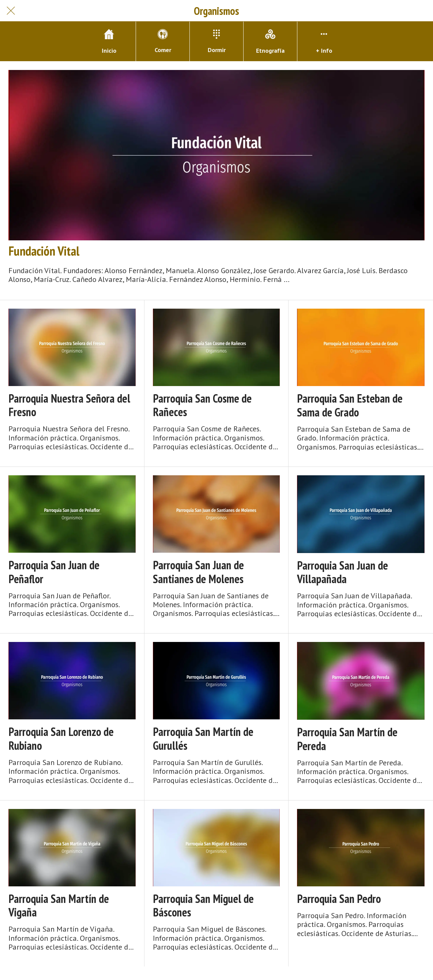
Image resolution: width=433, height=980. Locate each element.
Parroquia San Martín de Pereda (347, 739)
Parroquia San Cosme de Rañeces (202, 405)
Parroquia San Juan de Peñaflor (54, 572)
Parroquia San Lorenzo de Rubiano (61, 739)
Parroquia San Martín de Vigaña (59, 906)
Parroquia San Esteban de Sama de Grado (350, 405)
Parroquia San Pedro (339, 899)
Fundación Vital (44, 251)
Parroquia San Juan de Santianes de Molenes (198, 572)
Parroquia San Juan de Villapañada (343, 572)
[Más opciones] (324, 41)
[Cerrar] (11, 11)
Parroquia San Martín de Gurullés (203, 739)
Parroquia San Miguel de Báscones (203, 906)
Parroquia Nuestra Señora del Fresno (69, 405)
